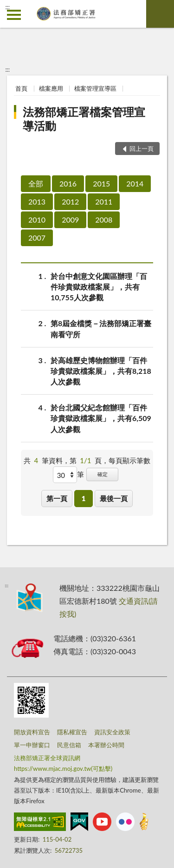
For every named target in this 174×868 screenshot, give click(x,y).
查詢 (160, 14)
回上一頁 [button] (142, 149)
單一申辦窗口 (32, 745)
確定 (103, 474)
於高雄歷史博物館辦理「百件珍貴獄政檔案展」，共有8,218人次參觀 (101, 370)
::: (7, 7)
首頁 (21, 88)
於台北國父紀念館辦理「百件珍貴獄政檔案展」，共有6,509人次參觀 (101, 418)
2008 (104, 220)
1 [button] (84, 498)
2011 (104, 201)
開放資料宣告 (32, 732)
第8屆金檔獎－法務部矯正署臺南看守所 (101, 328)
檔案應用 (51, 88)
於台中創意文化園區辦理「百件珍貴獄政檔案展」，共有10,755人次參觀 (99, 286)
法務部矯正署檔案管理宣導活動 (84, 119)
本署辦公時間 (106, 745)
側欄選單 (14, 15)
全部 (36, 183)
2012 (70, 201)
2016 (68, 183)
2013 (37, 201)
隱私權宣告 (72, 732)
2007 (37, 238)
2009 (70, 220)
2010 (37, 220)
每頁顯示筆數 (129, 460)
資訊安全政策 (112, 732)
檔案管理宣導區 (95, 88)
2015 (101, 183)
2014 (135, 183)
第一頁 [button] (57, 498)
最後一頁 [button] (114, 498)
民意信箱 (69, 745)
